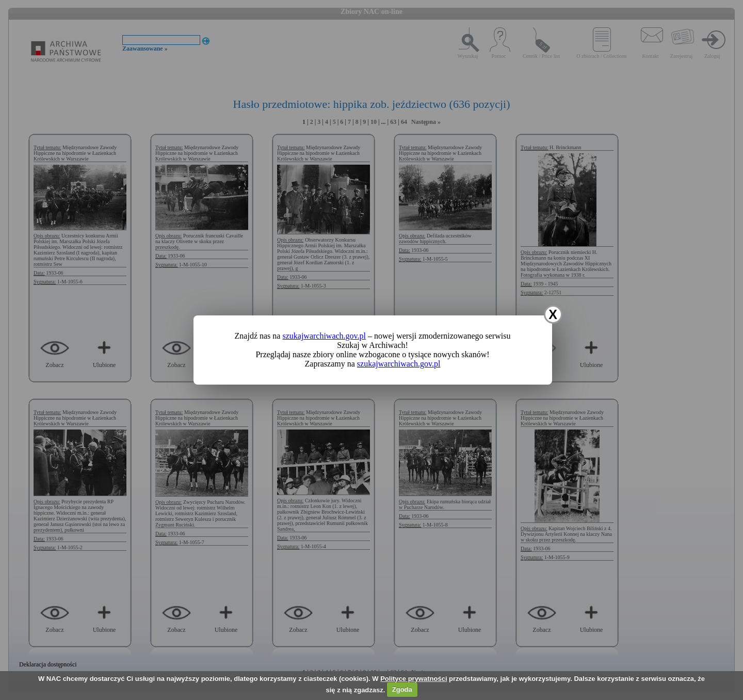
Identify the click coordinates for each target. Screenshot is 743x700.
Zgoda (402, 689)
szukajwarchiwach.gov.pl (324, 336)
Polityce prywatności (414, 679)
